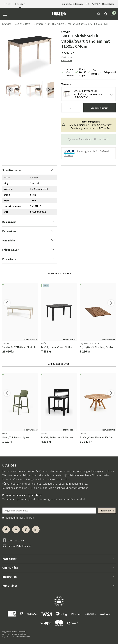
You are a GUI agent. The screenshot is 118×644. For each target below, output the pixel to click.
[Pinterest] (26, 530)
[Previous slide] (10, 90)
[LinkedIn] (36, 530)
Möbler (18, 24)
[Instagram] (16, 530)
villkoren (29, 518)
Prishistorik (67, 61)
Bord (28, 24)
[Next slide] (49, 90)
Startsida (7, 24)
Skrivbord (39, 24)
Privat (8, 4)
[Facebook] (6, 530)
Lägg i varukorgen (100, 108)
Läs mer (68, 155)
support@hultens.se (73, 4)
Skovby (66, 32)
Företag (20, 4)
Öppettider (108, 4)
